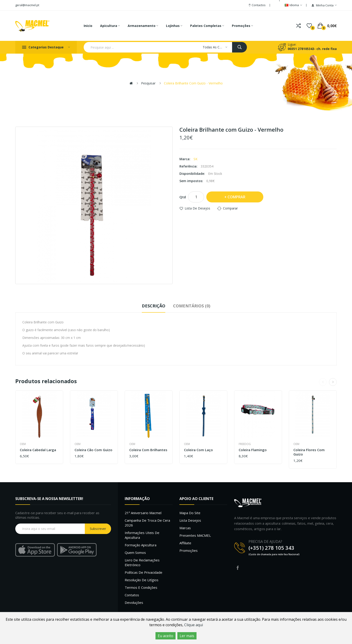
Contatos (132, 595)
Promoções (189, 550)
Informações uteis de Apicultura (142, 535)
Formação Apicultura (141, 545)
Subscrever (98, 529)
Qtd (183, 197)
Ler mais (187, 636)
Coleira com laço (198, 450)
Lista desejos (190, 520)
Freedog (245, 444)
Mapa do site (190, 513)
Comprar (236, 197)
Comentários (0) (192, 306)
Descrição (154, 306)
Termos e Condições (141, 587)
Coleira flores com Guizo (309, 452)
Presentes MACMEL (195, 535)
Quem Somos (135, 552)
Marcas (185, 528)
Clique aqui (194, 625)
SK (195, 159)
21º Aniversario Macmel (143, 513)
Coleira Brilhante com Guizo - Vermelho (193, 83)
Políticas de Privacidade (144, 572)
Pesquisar (148, 83)
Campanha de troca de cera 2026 (147, 523)
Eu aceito (166, 636)
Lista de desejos (197, 208)
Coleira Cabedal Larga (38, 450)
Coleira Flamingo (253, 450)
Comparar (230, 208)
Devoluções (134, 602)
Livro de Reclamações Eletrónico (142, 562)
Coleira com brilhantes (148, 450)
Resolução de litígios (142, 580)
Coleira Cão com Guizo (93, 450)
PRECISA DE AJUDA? (265, 542)
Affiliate (185, 543)
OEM (23, 444)
